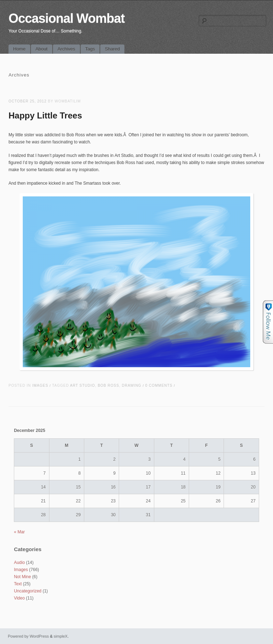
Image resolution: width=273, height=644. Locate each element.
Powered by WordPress (28, 636)
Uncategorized (28, 591)
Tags (90, 49)
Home (19, 49)
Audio (19, 563)
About (42, 49)
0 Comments (159, 386)
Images (40, 386)
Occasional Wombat (66, 18)
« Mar (19, 532)
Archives (66, 49)
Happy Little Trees (45, 115)
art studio (82, 386)
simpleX (61, 636)
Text (18, 584)
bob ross (108, 386)
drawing (132, 386)
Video (19, 598)
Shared (112, 49)
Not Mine (22, 577)
